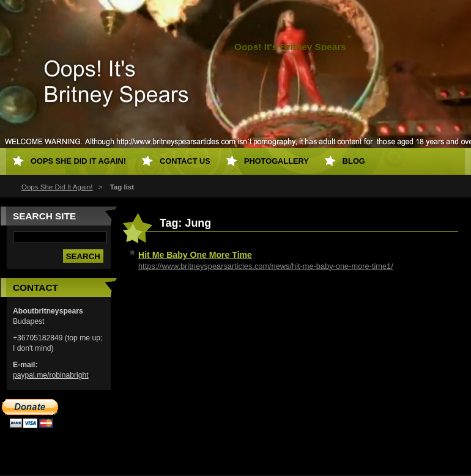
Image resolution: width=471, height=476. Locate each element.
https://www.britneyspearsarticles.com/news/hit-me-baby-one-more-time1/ (266, 266)
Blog (354, 161)
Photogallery (276, 161)
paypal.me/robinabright (51, 375)
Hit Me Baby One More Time (195, 255)
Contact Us (185, 161)
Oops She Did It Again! (57, 187)
